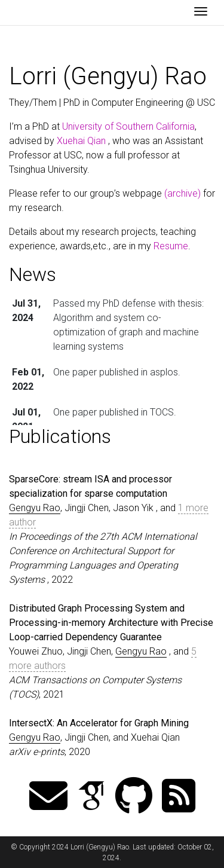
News (33, 274)
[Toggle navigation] (201, 13)
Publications (60, 436)
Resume (171, 246)
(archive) (182, 193)
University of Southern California (128, 126)
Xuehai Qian (81, 141)
